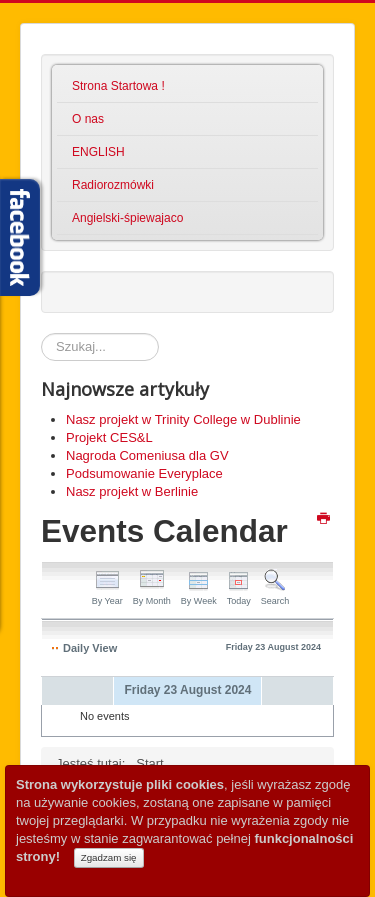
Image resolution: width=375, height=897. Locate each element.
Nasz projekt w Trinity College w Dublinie (183, 419)
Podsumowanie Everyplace (144, 473)
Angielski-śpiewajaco (127, 218)
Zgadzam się (109, 857)
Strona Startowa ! (118, 86)
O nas (88, 119)
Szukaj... (41, 333)
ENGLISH (98, 152)
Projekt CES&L (109, 437)
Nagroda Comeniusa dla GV (147, 455)
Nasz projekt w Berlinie (132, 491)
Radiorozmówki (113, 185)
